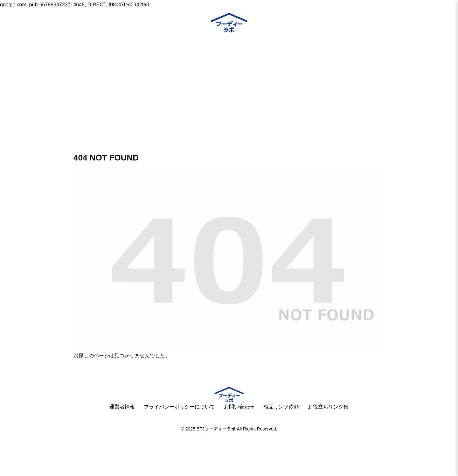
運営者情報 (122, 407)
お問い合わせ (239, 407)
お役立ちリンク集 (328, 407)
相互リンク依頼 (281, 407)
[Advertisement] (229, 83)
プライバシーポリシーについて (179, 407)
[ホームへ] (229, 395)
